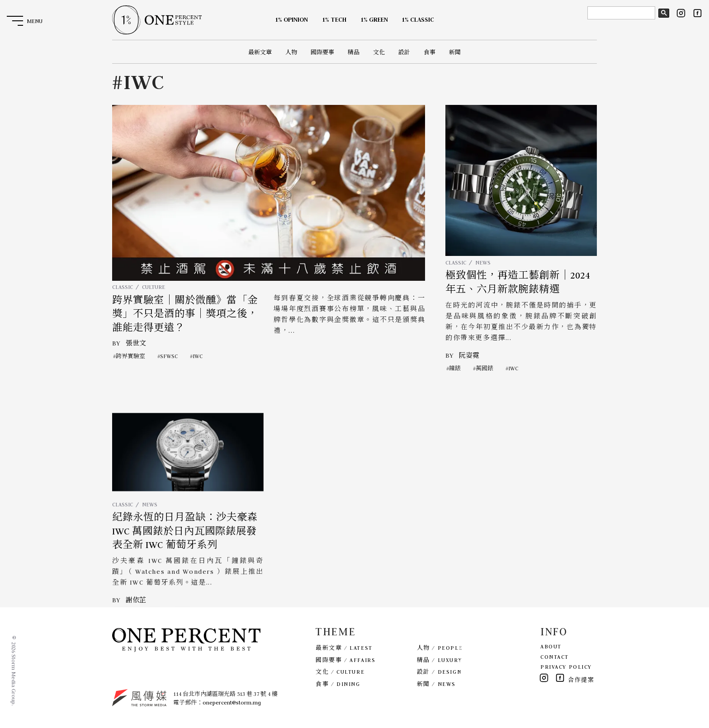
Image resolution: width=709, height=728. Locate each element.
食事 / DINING (338, 684)
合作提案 (581, 680)
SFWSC (169, 356)
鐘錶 (455, 368)
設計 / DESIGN (439, 672)
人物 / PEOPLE (440, 648)
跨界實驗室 (130, 356)
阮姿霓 (469, 355)
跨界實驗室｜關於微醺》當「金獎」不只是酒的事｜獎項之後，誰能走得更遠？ (185, 314)
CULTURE (154, 287)
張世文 (136, 343)
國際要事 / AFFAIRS (345, 660)
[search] (620, 13)
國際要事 (322, 52)
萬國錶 (484, 368)
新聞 (455, 52)
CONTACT (555, 657)
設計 (404, 52)
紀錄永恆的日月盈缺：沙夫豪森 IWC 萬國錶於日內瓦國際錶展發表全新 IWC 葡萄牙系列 (185, 550)
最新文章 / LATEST (344, 648)
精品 (354, 52)
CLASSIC (123, 287)
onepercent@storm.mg (232, 702)
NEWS (483, 262)
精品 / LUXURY (440, 660)
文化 (379, 52)
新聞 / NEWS (436, 684)
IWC (198, 356)
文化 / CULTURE (340, 672)
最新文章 (260, 52)
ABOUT (551, 646)
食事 (430, 52)
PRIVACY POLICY (566, 667)
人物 (291, 52)
